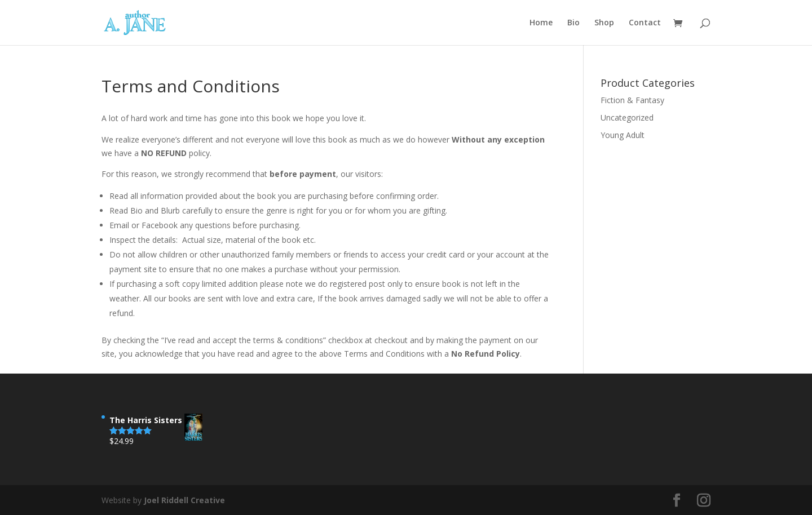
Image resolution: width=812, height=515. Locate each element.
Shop (604, 23)
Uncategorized (627, 117)
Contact (645, 23)
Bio (573, 23)
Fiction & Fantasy (632, 100)
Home (541, 23)
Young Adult (623, 135)
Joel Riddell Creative (184, 500)
